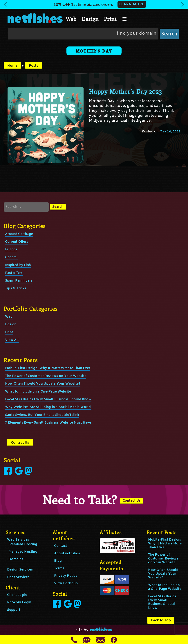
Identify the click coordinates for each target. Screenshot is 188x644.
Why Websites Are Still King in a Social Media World (48, 407)
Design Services (20, 570)
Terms (59, 569)
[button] (94, 4)
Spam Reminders (19, 281)
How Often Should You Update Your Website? (43, 384)
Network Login (19, 602)
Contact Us (20, 443)
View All (12, 340)
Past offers (14, 273)
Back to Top (161, 620)
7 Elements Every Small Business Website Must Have (48, 423)
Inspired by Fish (18, 265)
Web (71, 19)
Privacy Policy (66, 576)
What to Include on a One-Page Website (38, 392)
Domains (16, 559)
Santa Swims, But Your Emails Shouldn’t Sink (42, 415)
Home (12, 66)
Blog (58, 561)
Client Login (17, 595)
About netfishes (67, 554)
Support (14, 610)
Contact (61, 546)
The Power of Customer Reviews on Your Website (46, 376)
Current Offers (17, 242)
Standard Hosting (23, 544)
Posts (34, 66)
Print (110, 19)
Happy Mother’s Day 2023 (125, 91)
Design (90, 19)
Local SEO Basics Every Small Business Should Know (48, 400)
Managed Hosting (23, 552)
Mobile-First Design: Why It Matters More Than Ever (48, 368)
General (11, 258)
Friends (11, 250)
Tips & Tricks (16, 289)
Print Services (18, 577)
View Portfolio (66, 584)
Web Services (18, 540)
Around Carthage (19, 234)
